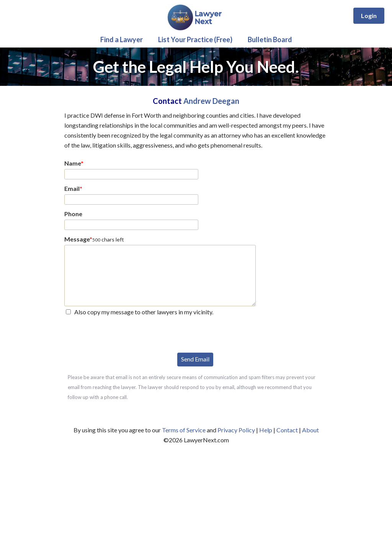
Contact (287, 430)
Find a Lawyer (122, 39)
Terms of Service (184, 430)
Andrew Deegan (211, 101)
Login (369, 16)
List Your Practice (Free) (195, 39)
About (310, 430)
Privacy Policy (236, 430)
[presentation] (122, 333)
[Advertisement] (196, 503)
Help (266, 430)
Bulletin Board (270, 39)
